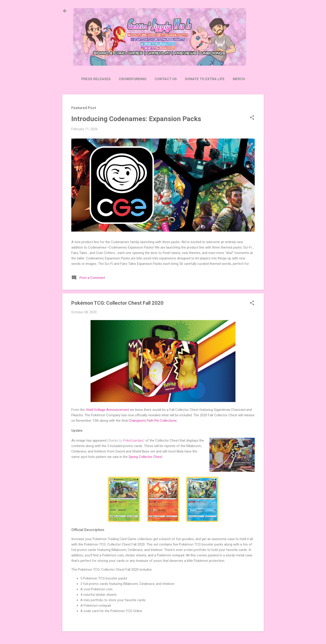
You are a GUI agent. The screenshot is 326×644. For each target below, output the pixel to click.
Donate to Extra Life (205, 79)
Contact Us (166, 79)
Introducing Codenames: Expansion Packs (136, 119)
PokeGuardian (133, 441)
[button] (252, 118)
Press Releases (96, 79)
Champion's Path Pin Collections (153, 421)
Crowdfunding (133, 79)
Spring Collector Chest (145, 457)
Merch (239, 79)
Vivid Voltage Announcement (107, 410)
